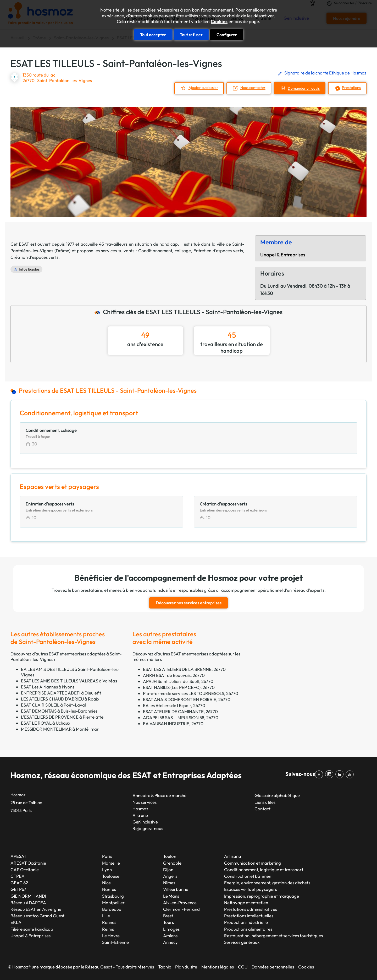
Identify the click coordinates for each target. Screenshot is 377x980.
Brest (168, 916)
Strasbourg (113, 896)
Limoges (171, 929)
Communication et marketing (253, 863)
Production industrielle (246, 922)
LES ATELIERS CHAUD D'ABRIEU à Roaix (60, 699)
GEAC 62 (19, 883)
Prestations (351, 88)
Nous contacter (253, 88)
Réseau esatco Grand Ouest (37, 916)
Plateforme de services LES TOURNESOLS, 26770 (191, 693)
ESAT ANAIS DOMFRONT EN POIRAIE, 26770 (187, 699)
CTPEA (18, 876)
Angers (170, 876)
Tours (168, 922)
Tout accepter (153, 35)
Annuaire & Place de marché (159, 795)
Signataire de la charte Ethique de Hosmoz (325, 73)
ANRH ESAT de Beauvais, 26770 (174, 675)
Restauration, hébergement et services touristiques (273, 936)
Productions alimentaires (248, 929)
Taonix (165, 967)
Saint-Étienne (115, 942)
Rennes (109, 922)
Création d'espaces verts (34, 257)
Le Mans (171, 896)
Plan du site (186, 967)
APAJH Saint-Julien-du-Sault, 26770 (178, 681)
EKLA (16, 922)
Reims (108, 929)
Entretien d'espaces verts (218, 251)
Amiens (170, 936)
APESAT (18, 856)
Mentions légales (218, 967)
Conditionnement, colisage (165, 251)
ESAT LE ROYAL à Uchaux (46, 723)
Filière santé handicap (32, 929)
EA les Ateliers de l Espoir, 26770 (174, 705)
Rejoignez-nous (148, 828)
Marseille (111, 863)
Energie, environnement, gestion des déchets (267, 883)
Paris (107, 856)
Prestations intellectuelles (249, 916)
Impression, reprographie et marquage (262, 896)
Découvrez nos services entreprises (189, 603)
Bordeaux (112, 909)
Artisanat (233, 856)
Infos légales (29, 269)
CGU (243, 967)
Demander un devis (304, 89)
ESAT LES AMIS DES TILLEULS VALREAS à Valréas (69, 681)
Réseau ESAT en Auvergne (36, 909)
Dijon (168, 869)
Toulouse (111, 876)
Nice (106, 883)
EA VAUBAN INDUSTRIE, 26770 (173, 723)
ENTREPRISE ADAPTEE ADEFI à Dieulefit (61, 693)
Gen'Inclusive (145, 822)
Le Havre (111, 936)
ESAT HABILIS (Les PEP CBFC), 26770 (179, 687)
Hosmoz (140, 809)
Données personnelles (273, 967)
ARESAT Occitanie (28, 863)
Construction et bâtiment (248, 876)
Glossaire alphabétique (277, 795)
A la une (140, 815)
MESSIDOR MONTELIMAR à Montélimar (60, 729)
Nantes (109, 889)
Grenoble (172, 863)
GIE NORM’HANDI (28, 896)
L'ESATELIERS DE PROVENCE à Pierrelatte (62, 717)
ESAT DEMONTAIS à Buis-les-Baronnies (59, 711)
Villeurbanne (176, 889)
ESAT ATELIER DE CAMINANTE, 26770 (180, 711)
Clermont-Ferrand (181, 909)
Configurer (227, 35)
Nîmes (169, 883)
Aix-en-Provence (180, 903)
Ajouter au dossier (203, 88)
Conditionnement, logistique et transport (264, 869)
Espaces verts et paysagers (251, 889)
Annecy (170, 942)
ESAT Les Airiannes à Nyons (48, 687)
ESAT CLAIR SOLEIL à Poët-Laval (53, 705)
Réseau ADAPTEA (28, 903)
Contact (262, 809)
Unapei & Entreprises (283, 255)
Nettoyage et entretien (246, 903)
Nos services (145, 802)
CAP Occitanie (25, 869)
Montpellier (113, 903)
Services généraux (242, 942)
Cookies (219, 21)
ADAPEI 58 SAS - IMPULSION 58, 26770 (181, 717)
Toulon (170, 856)
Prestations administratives (251, 909)
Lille (106, 916)
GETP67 (18, 889)
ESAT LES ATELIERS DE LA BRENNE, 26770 (184, 669)
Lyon (107, 869)
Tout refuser (191, 35)
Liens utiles (265, 802)
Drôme (62, 251)
